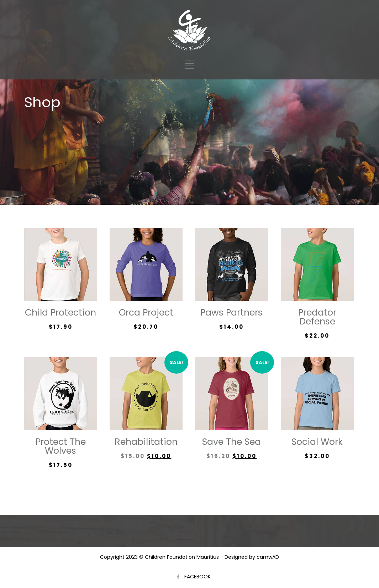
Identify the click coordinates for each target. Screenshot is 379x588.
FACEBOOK (198, 577)
